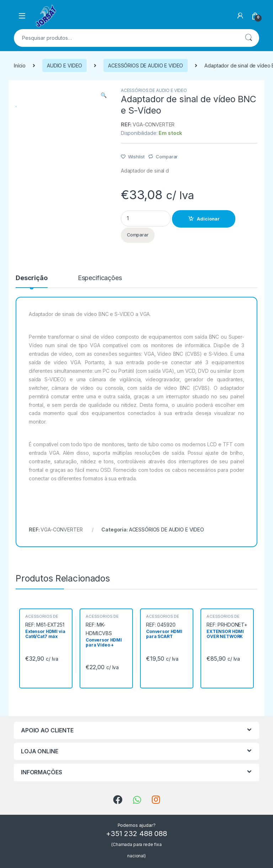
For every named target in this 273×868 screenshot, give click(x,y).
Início (20, 65)
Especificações (100, 278)
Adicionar (208, 219)
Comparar (167, 157)
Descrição (32, 278)
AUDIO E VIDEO (65, 65)
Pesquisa (248, 38)
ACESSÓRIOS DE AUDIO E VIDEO (146, 65)
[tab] (32, 281)
